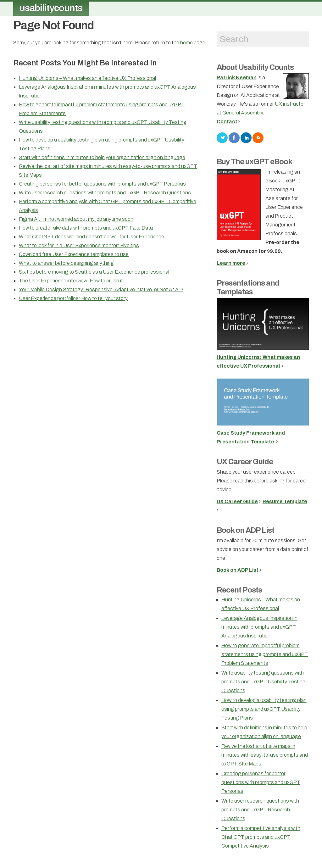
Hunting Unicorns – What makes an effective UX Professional (87, 78)
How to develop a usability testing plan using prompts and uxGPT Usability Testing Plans (264, 709)
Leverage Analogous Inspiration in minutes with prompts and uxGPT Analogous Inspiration (259, 627)
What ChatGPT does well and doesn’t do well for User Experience (92, 237)
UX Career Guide (245, 462)
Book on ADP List (245, 530)
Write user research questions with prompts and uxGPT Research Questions (105, 193)
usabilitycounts (51, 8)
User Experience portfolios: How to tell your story (73, 298)
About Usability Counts (255, 67)
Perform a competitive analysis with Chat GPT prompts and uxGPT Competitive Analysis (261, 837)
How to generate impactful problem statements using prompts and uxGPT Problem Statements (265, 654)
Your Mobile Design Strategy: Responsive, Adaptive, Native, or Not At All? (101, 289)
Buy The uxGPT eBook (254, 162)
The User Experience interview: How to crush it (71, 281)
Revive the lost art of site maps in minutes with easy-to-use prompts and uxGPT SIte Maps (265, 755)
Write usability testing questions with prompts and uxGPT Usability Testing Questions (264, 682)
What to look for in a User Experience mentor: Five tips (79, 245)
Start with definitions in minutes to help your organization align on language (102, 157)
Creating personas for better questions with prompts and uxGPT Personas (102, 184)
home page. (193, 43)
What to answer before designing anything (66, 263)
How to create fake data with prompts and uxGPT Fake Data (86, 228)
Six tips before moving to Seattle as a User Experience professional (94, 272)
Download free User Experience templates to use (74, 254)
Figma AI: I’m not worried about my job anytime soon (76, 219)
